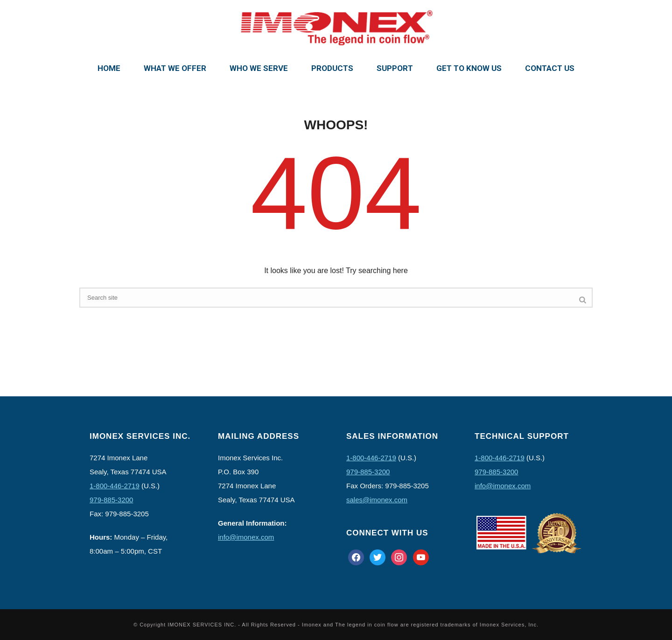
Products (332, 68)
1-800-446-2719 (115, 486)
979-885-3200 (111, 500)
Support (395, 68)
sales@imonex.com (377, 500)
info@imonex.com (246, 537)
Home (109, 68)
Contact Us (550, 68)
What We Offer (175, 68)
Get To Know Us (469, 68)
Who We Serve (259, 68)
